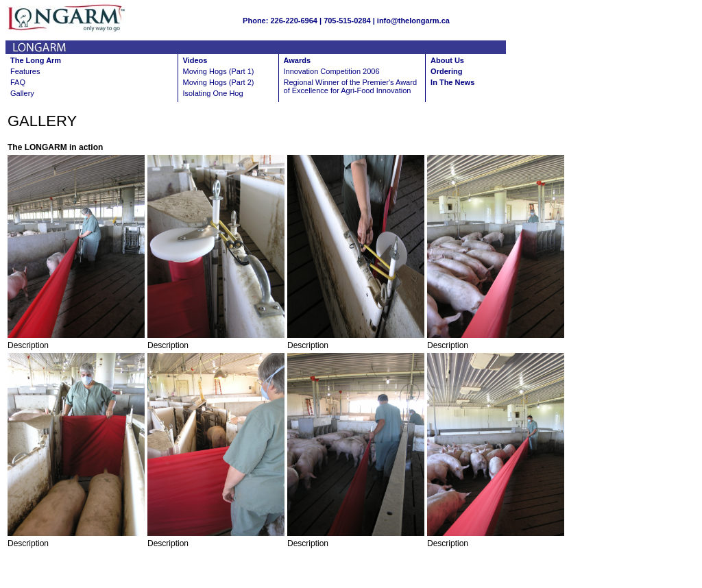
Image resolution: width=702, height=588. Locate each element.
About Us (447, 60)
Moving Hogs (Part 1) (219, 71)
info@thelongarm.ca (413, 21)
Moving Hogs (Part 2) (219, 82)
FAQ (18, 82)
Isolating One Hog (213, 93)
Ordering (446, 71)
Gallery (22, 93)
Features (25, 71)
